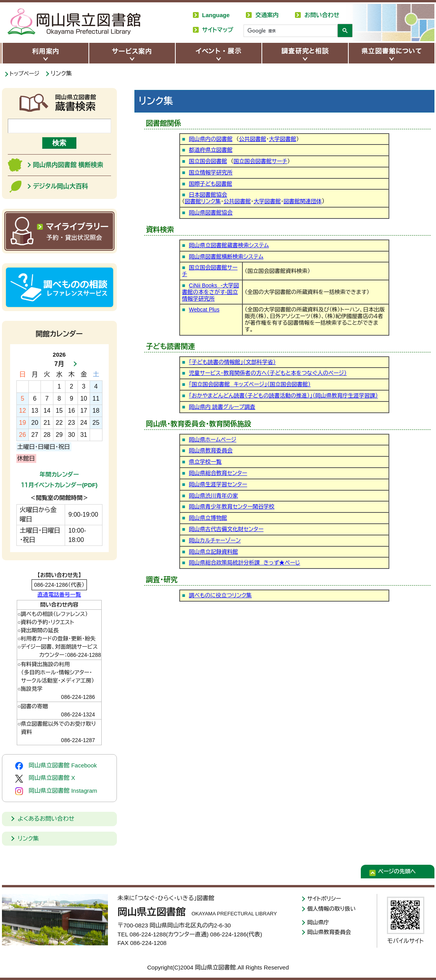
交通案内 (267, 15)
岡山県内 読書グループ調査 (222, 407)
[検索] (290, 31)
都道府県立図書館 (211, 150)
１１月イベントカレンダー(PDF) (59, 485)
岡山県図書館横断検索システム (226, 257)
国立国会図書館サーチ (260, 161)
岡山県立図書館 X (45, 778)
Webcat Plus (204, 310)
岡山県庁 (319, 923)
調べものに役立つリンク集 (220, 595)
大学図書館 (282, 139)
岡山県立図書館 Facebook (56, 766)
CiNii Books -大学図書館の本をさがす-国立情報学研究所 (210, 292)
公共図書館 (252, 139)
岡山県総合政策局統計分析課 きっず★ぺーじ (245, 563)
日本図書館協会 (208, 195)
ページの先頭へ (402, 873)
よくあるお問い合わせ (46, 819)
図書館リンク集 (203, 201)
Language (216, 15)
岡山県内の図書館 (211, 139)
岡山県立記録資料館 (214, 552)
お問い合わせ (322, 15)
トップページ (26, 73)
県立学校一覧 (205, 462)
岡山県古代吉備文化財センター (226, 529)
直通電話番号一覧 (59, 595)
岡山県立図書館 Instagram (56, 791)
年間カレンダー (59, 474)
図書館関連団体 (303, 201)
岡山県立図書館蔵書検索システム (229, 245)
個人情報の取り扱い (333, 909)
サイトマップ (218, 30)
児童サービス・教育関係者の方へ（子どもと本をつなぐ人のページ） (268, 373)
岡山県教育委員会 (211, 450)
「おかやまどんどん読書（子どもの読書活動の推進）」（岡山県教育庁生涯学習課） (283, 396)
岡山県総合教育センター (218, 473)
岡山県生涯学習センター (218, 484)
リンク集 (28, 838)
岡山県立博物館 (208, 518)
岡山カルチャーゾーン (215, 540)
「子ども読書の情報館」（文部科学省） (232, 362)
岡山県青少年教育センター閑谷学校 (232, 507)
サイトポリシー (326, 899)
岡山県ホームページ (213, 440)
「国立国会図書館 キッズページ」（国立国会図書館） (250, 384)
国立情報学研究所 (211, 172)
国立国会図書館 (208, 161)
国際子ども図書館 (211, 184)
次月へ (73, 364)
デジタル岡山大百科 (61, 186)
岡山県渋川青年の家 (214, 496)
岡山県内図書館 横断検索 (68, 165)
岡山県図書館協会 (211, 213)
